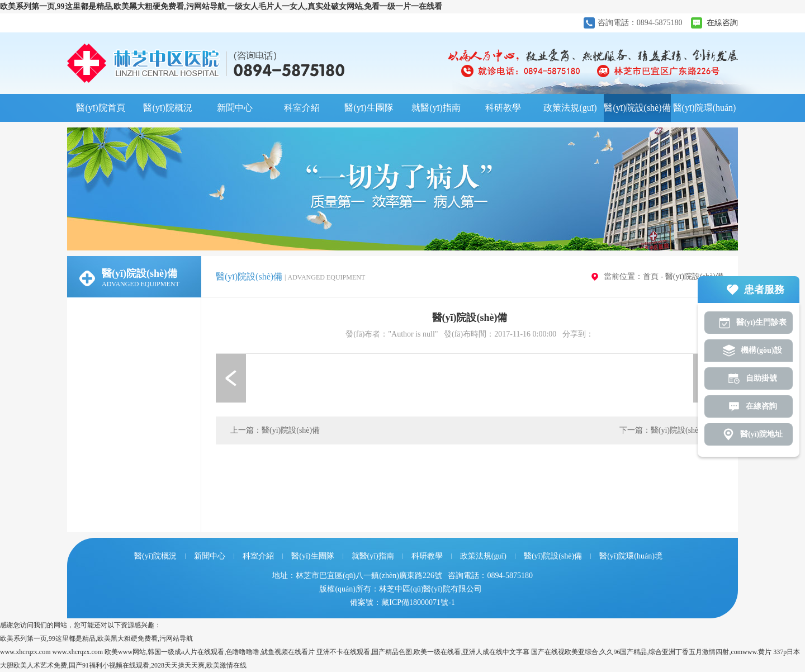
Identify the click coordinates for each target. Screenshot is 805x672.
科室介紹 (302, 108)
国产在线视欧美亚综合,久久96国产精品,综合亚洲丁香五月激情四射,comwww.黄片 (651, 652)
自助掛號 (761, 378)
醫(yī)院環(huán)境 (705, 112)
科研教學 (503, 108)
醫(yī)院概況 (167, 108)
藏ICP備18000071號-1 (418, 602)
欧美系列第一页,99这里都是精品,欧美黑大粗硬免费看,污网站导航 (96, 638)
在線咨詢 (722, 23)
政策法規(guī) (570, 108)
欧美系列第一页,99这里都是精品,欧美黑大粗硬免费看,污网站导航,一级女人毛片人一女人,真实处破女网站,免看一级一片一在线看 (221, 6)
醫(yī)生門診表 (761, 322)
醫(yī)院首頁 (100, 108)
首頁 (651, 276)
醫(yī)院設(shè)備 (637, 108)
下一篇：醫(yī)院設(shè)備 (664, 430)
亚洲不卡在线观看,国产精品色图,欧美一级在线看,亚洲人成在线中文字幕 (423, 652)
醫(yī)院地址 (761, 434)
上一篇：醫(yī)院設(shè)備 (275, 430)
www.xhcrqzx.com (25, 652)
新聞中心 (235, 108)
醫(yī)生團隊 (369, 108)
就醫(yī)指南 (436, 108)
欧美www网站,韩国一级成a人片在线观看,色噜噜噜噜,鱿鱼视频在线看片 (210, 652)
